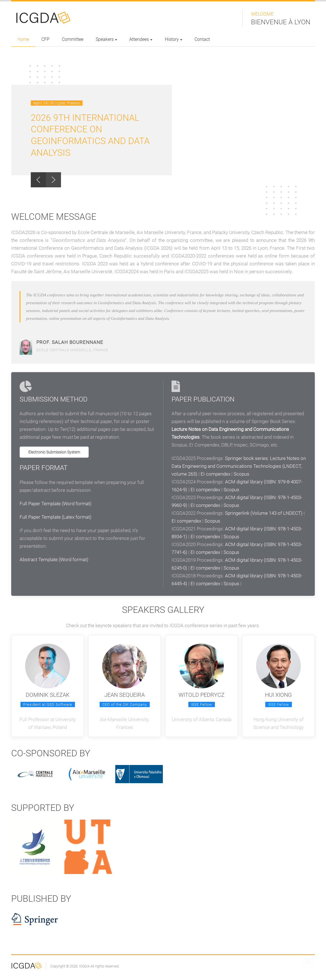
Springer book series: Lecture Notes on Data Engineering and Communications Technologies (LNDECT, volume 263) (239, 466)
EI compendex (215, 474)
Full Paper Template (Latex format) (56, 517)
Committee (73, 39)
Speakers (106, 39)
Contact (202, 39)
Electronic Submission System (54, 452)
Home (23, 39)
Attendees (141, 39)
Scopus (241, 474)
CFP (45, 39)
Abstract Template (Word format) (54, 559)
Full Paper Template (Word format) (56, 504)
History (173, 39)
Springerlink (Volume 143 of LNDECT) (264, 513)
